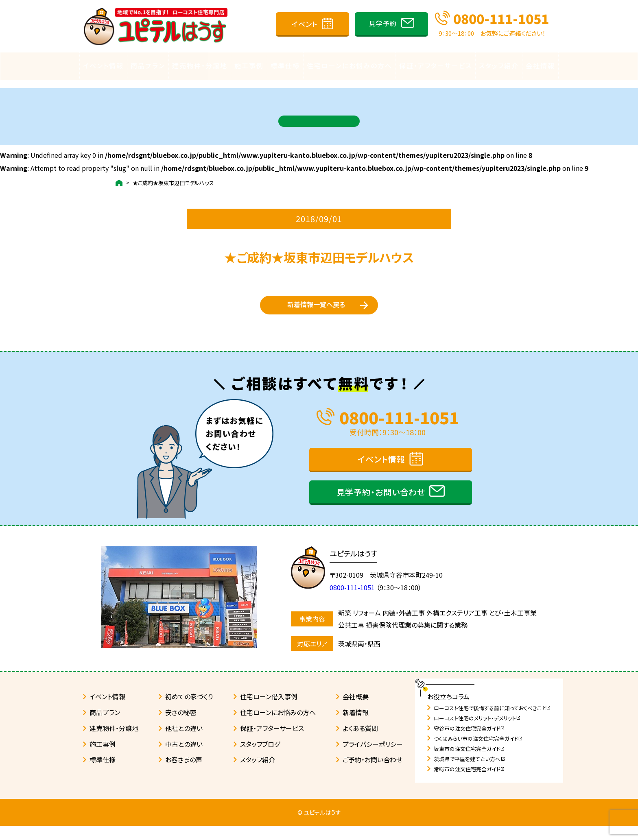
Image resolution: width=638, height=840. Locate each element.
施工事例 (249, 65)
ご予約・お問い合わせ (373, 774)
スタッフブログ (260, 758)
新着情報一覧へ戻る (316, 309)
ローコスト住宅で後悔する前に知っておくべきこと (492, 722)
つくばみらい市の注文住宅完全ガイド (478, 753)
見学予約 (383, 23)
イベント (305, 24)
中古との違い (184, 758)
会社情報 (540, 65)
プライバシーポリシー (373, 758)
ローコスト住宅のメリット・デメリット (477, 732)
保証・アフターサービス (436, 65)
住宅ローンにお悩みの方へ (350, 65)
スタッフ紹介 (499, 65)
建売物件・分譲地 (200, 65)
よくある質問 (360, 742)
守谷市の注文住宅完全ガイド (469, 743)
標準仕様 (285, 65)
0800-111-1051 (501, 18)
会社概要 (356, 711)
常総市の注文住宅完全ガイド (469, 783)
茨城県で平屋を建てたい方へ (470, 773)
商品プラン (148, 65)
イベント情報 (103, 65)
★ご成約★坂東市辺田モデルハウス (173, 175)
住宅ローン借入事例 (269, 711)
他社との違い (184, 742)
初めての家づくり (189, 711)
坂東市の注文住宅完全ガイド (469, 763)
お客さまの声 (184, 774)
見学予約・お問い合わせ (381, 506)
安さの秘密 (181, 727)
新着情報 (356, 727)
